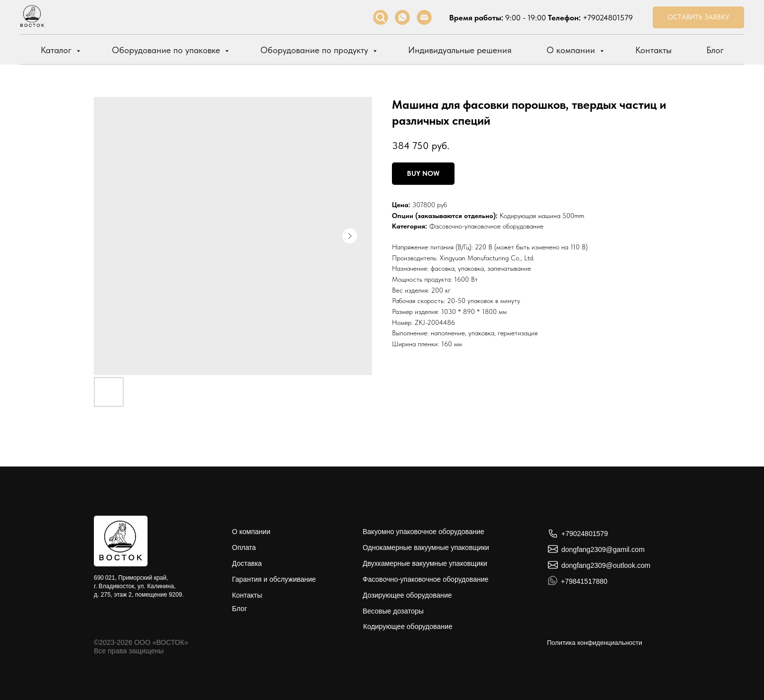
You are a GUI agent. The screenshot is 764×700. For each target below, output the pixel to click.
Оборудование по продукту (315, 50)
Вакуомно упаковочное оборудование (423, 532)
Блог (715, 50)
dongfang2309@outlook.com (606, 565)
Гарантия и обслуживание (274, 579)
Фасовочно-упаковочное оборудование (486, 226)
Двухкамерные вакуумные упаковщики (425, 563)
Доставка (247, 563)
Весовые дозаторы (393, 611)
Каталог (57, 50)
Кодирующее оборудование (408, 626)
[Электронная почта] (424, 17)
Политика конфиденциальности (595, 643)
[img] (121, 541)
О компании (572, 50)
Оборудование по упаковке (167, 50)
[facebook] (381, 17)
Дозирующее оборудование (407, 595)
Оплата (244, 547)
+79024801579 (608, 18)
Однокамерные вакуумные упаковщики (426, 547)
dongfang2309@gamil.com (603, 549)
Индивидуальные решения (460, 50)
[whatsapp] (402, 17)
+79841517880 (584, 581)
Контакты (653, 50)
